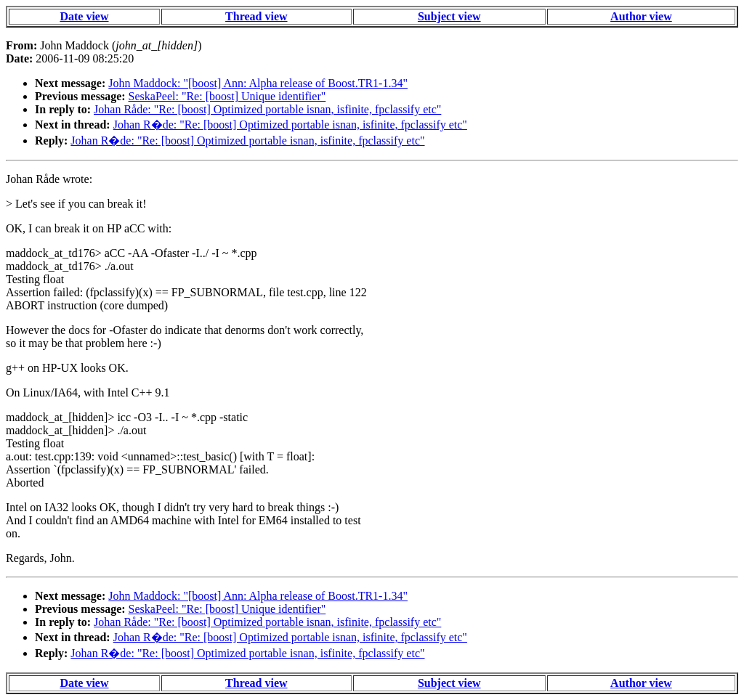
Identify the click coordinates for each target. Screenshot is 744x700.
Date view (84, 16)
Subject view (449, 16)
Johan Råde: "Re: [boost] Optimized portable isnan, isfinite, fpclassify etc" (267, 109)
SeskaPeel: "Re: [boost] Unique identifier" (227, 96)
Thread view (256, 16)
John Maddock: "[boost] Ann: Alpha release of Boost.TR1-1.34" (258, 83)
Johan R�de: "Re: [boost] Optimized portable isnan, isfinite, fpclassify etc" (290, 125)
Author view (641, 16)
